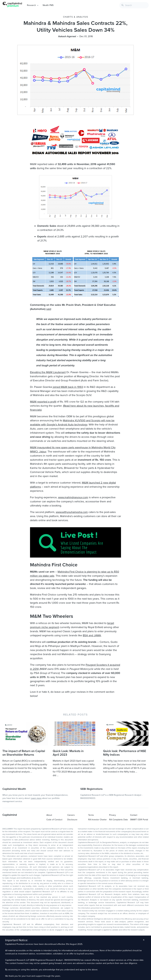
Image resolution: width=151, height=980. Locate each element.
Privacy (112, 815)
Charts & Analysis (76, 17)
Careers (71, 815)
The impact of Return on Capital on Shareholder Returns (24, 753)
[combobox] (134, 5)
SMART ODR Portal (139, 820)
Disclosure (72, 820)
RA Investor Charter (97, 820)
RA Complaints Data (118, 820)
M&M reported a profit (43, 402)
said (49, 309)
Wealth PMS (48, 5)
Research (31, 5)
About (49, 815)
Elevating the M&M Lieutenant (48, 372)
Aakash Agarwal (67, 36)
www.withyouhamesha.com (72, 512)
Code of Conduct (54, 820)
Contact (134, 815)
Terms (91, 815)
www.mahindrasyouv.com (73, 497)
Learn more (36, 798)
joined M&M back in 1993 (68, 387)
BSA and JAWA (92, 635)
